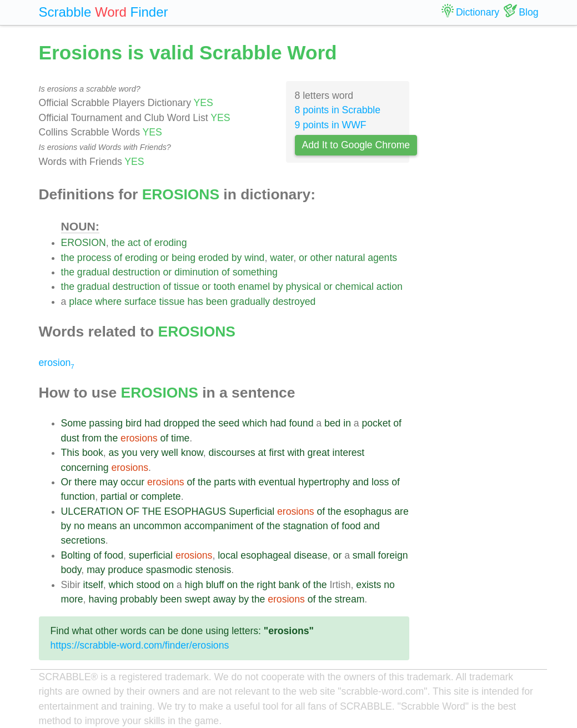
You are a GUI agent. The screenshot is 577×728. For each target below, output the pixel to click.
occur (132, 482)
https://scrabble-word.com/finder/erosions (140, 645)
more (72, 599)
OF (132, 511)
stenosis (214, 570)
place (81, 302)
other (322, 258)
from (92, 438)
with (296, 453)
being (184, 258)
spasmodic (169, 570)
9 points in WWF (331, 125)
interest (349, 453)
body (71, 570)
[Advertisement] (482, 205)
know (192, 453)
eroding (171, 243)
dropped (181, 423)
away (224, 599)
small (364, 555)
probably (139, 599)
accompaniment (219, 526)
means (102, 526)
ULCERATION (92, 511)
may (109, 482)
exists (368, 585)
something (255, 272)
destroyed (294, 302)
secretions (83, 540)
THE (152, 511)
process (94, 258)
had (152, 423)
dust (70, 438)
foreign (393, 555)
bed (332, 423)
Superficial (252, 511)
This (70, 453)
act (134, 243)
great (319, 453)
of (147, 243)
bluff (215, 585)
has (195, 302)
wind (254, 258)
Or (67, 482)
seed (229, 423)
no (79, 526)
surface (141, 302)
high (194, 585)
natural (350, 258)
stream (350, 599)
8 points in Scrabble (338, 110)
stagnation (306, 526)
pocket (377, 423)
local (228, 555)
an (125, 526)
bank (289, 585)
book (93, 453)
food (351, 526)
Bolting (76, 555)
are (401, 511)
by (237, 258)
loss (380, 482)
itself (93, 585)
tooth (224, 287)
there (86, 482)
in (347, 423)
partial (114, 496)
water (282, 258)
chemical (355, 287)
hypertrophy (324, 482)
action (390, 287)
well (169, 453)
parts (225, 482)
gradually (250, 302)
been (217, 302)
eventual (277, 482)
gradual (94, 272)
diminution (197, 272)
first (277, 453)
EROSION (84, 243)
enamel (254, 287)
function (78, 496)
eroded (214, 258)
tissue (187, 287)
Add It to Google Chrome (356, 145)
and (361, 482)
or (165, 258)
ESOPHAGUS (195, 511)
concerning (85, 468)
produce (126, 570)
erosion (57, 363)
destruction (136, 272)
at (262, 453)
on (168, 585)
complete (161, 496)
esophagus (368, 511)
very (149, 453)
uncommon (157, 526)
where (108, 302)
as (114, 453)
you (129, 453)
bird (134, 423)
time (180, 438)
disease (311, 555)
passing (106, 423)
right (266, 585)
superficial (151, 555)
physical (304, 287)
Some (74, 423)
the (118, 243)
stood (148, 585)
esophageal (266, 555)
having (103, 599)
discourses (232, 453)
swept (198, 599)
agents (382, 258)
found (301, 423)
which (255, 423)
